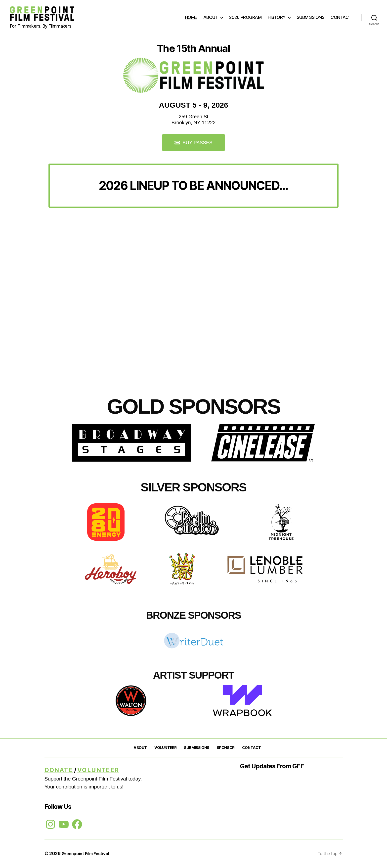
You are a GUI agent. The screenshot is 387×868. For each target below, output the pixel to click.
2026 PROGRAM (245, 17)
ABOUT (211, 17)
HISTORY (277, 17)
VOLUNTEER (165, 748)
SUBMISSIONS (311, 17)
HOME (191, 17)
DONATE (59, 770)
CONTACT (341, 17)
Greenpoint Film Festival (88, 854)
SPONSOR (226, 748)
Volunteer (98, 770)
